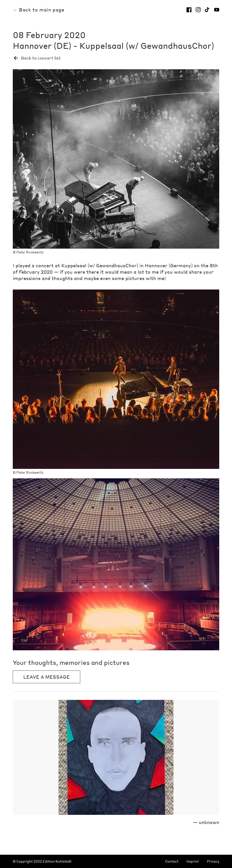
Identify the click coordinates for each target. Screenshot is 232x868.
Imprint (193, 861)
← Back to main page (38, 10)
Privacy (213, 861)
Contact (172, 861)
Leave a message (47, 677)
